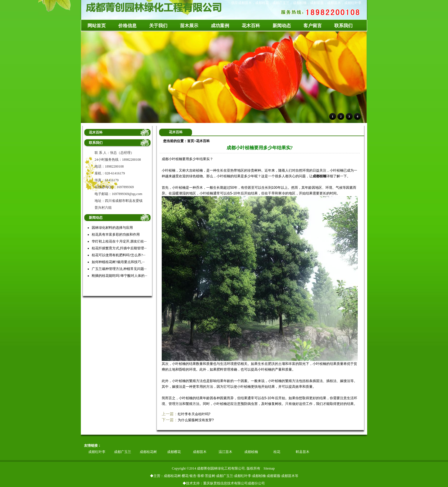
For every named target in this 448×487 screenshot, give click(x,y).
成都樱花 (174, 452)
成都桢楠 (319, 176)
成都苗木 (200, 452)
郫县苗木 (303, 452)
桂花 (277, 452)
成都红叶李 (97, 452)
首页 (191, 141)
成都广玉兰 (123, 452)
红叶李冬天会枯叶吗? (194, 414)
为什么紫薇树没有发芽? (196, 420)
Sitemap (269, 468)
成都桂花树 (148, 452)
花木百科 (203, 141)
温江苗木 (225, 452)
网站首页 (97, 26)
